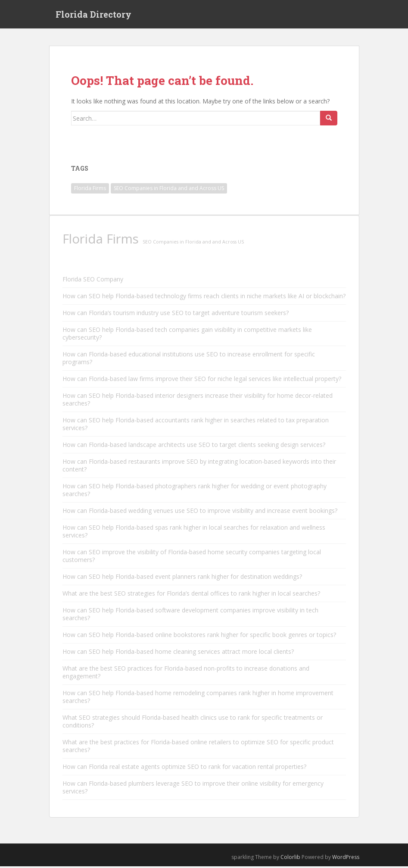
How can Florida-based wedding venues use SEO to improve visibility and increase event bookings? (200, 513)
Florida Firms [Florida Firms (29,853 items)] (90, 190)
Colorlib (290, 859)
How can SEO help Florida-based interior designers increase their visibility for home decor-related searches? (198, 401)
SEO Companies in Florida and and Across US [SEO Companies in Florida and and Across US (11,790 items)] (169, 190)
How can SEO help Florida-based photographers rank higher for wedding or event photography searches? (195, 492)
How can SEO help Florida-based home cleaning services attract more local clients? (178, 654)
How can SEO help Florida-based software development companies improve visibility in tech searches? (190, 616)
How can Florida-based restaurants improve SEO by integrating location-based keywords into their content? (199, 467)
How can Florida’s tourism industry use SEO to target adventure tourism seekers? (176, 315)
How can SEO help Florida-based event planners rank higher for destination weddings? (182, 579)
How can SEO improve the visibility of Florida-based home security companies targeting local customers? (192, 558)
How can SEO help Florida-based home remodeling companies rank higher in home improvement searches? (198, 699)
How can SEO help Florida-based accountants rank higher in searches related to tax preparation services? (196, 426)
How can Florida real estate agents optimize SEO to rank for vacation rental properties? (184, 769)
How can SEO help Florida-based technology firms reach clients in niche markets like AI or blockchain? (204, 298)
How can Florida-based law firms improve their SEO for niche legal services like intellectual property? (202, 381)
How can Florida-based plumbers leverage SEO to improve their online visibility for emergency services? (193, 789)
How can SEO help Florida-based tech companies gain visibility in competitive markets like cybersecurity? (187, 336)
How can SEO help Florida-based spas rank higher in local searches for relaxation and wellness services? (194, 533)
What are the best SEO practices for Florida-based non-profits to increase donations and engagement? (186, 674)
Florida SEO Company (93, 281)
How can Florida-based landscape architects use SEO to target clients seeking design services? (194, 447)
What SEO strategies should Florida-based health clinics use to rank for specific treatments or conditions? (193, 723)
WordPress (346, 859)
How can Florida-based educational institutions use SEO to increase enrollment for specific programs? (189, 360)
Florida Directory (93, 15)
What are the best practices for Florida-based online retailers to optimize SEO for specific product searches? (198, 748)
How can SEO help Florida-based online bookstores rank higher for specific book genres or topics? (199, 637)
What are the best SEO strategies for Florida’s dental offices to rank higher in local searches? (191, 595)
